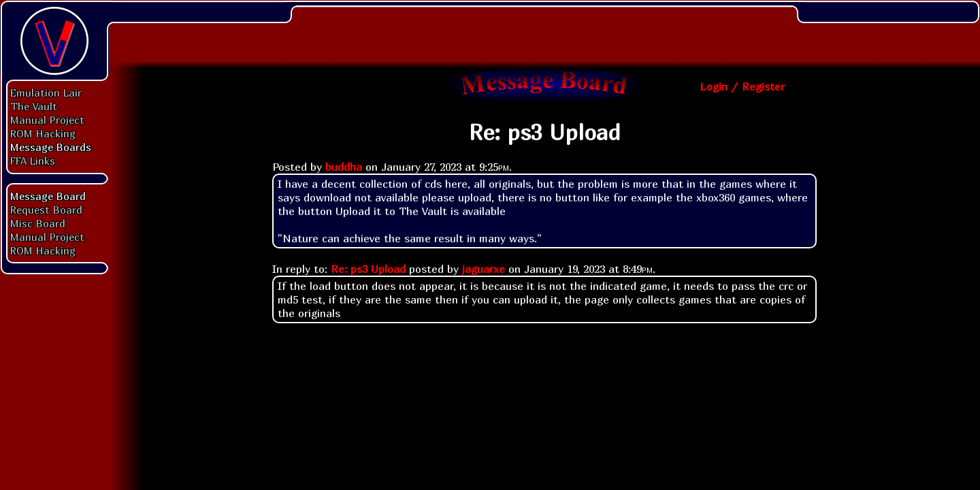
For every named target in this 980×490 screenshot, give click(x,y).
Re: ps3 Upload (368, 269)
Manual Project (47, 120)
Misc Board (38, 223)
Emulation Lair (46, 93)
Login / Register (742, 86)
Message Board (48, 196)
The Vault (34, 106)
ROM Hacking (43, 133)
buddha (344, 167)
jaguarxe (484, 269)
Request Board (46, 210)
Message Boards (51, 147)
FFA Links (33, 161)
